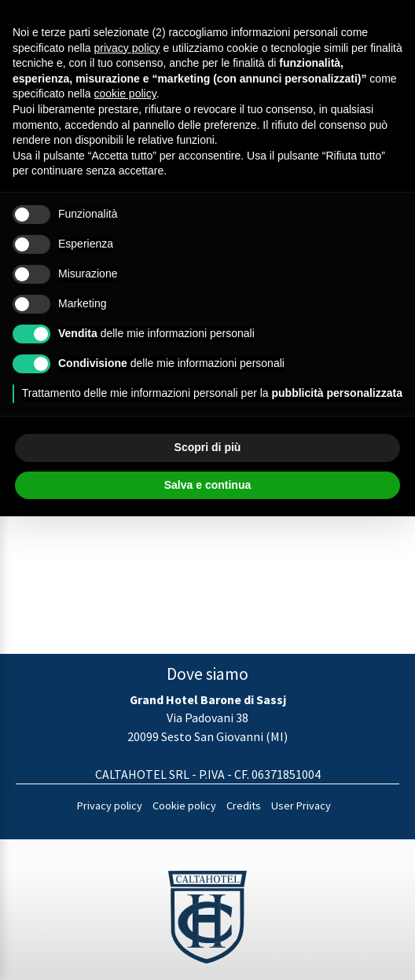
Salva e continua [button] (207, 485)
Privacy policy (110, 806)
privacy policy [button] (127, 48)
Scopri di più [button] (208, 447)
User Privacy (301, 806)
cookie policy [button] (125, 94)
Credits (244, 806)
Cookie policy (184, 806)
